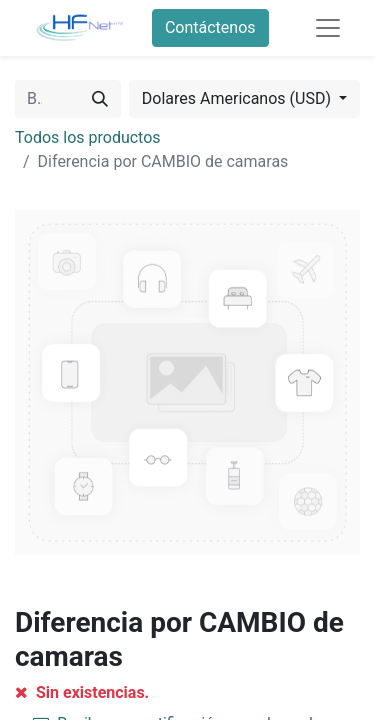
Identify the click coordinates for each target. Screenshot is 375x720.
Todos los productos (88, 137)
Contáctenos (210, 27)
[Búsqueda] (100, 99)
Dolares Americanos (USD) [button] (238, 98)
